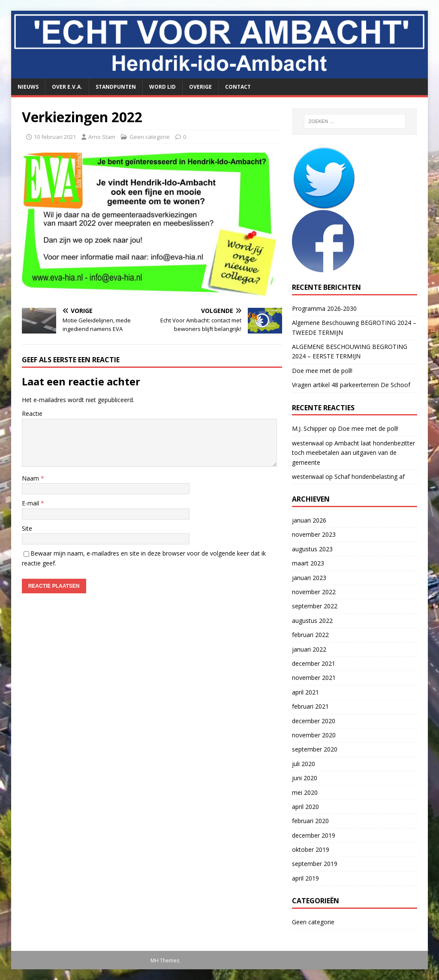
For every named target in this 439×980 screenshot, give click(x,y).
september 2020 (315, 749)
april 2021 (305, 692)
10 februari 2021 (55, 137)
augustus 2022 (312, 621)
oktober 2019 (311, 849)
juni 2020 (305, 778)
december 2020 (314, 721)
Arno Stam (102, 137)
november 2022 (314, 592)
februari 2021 (310, 706)
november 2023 (314, 534)
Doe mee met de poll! (323, 371)
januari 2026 (309, 520)
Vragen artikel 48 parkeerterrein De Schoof (351, 385)
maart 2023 (308, 563)
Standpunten (116, 87)
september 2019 (315, 864)
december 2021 (314, 663)
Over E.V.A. (67, 87)
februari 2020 (310, 821)
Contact (238, 87)
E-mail (31, 503)
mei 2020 (305, 792)
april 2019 (305, 878)
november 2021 (314, 678)
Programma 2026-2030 (324, 308)
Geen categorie (150, 137)
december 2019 (314, 835)
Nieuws (28, 87)
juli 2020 (304, 764)
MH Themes (165, 960)
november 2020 (314, 735)
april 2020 (305, 807)
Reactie (32, 413)
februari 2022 (310, 635)
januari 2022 (309, 649)
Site (27, 528)
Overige (200, 87)
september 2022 (315, 606)
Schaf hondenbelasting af (370, 476)
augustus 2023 (312, 549)
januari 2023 (309, 578)
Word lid (162, 87)
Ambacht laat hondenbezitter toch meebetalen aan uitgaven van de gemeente (353, 453)
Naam (31, 478)
